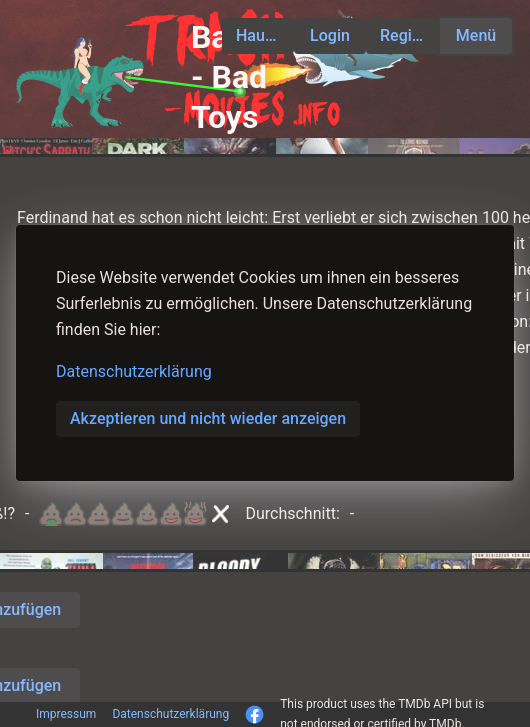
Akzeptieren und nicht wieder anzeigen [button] (208, 418)
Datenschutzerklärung (134, 371)
